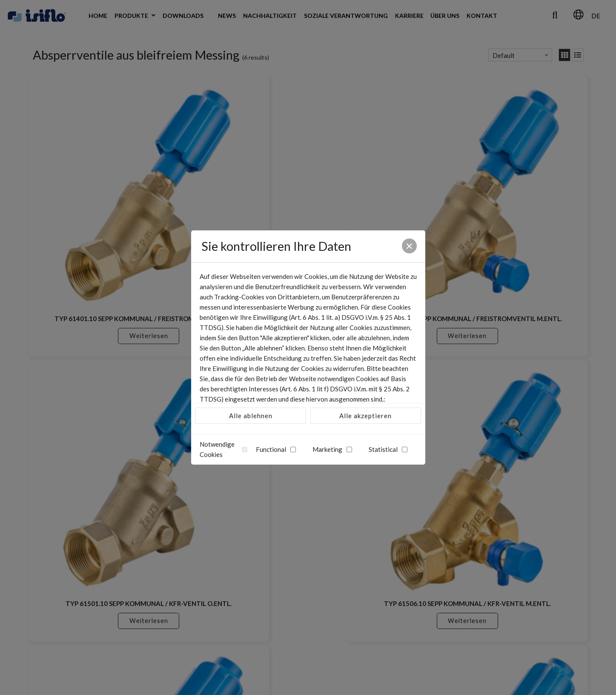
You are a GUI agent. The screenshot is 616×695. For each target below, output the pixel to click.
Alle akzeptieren (365, 416)
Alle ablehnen (251, 416)
